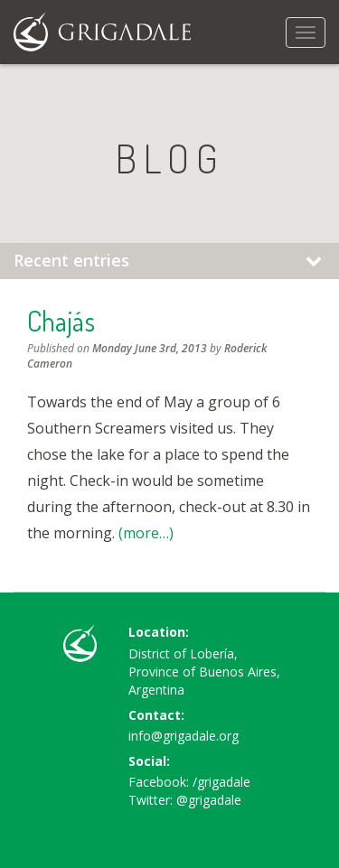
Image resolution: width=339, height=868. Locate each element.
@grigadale (209, 800)
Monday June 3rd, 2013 (150, 348)
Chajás (61, 321)
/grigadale (221, 782)
